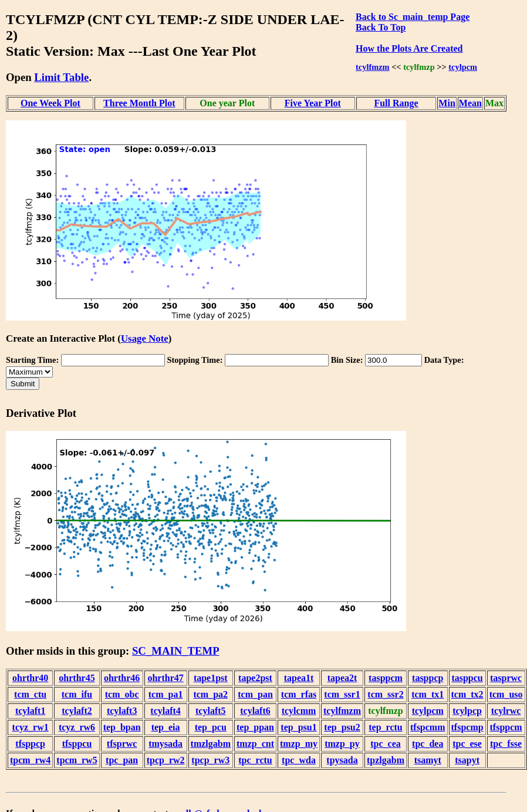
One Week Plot (50, 103)
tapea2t (342, 678)
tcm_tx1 (428, 694)
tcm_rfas (299, 694)
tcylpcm (463, 67)
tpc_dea (428, 744)
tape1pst (211, 678)
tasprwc (506, 678)
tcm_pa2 (210, 694)
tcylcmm (299, 711)
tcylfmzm (373, 67)
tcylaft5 (211, 711)
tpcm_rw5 (77, 760)
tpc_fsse (506, 744)
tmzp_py (342, 744)
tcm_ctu (30, 694)
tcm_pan (255, 694)
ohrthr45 (77, 678)
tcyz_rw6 (77, 727)
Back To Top (381, 27)
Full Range (396, 103)
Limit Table (61, 77)
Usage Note (145, 338)
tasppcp (428, 678)
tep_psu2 (342, 727)
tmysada (165, 744)
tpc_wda (299, 760)
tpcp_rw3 (210, 760)
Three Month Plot (139, 103)
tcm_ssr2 (385, 694)
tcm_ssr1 (342, 694)
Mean (470, 103)
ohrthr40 (30, 678)
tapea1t (299, 678)
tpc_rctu (255, 760)
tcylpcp (467, 711)
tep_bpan (122, 727)
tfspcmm (428, 727)
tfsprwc (122, 744)
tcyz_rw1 (31, 727)
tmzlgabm (211, 744)
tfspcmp (467, 727)
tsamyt (428, 760)
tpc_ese (467, 744)
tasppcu (467, 678)
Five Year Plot (313, 103)
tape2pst (255, 678)
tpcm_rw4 (30, 760)
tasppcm (386, 678)
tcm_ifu (77, 694)
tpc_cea (386, 744)
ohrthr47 (165, 678)
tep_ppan (255, 727)
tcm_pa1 (166, 694)
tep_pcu (211, 727)
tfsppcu (77, 744)
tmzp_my (299, 744)
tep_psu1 (298, 727)
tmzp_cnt (255, 744)
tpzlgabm (386, 760)
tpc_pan (122, 760)
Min (447, 103)
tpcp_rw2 (166, 760)
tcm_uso (506, 694)
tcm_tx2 (467, 694)
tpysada (342, 760)
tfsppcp (30, 744)
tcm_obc (122, 694)
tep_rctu (385, 727)
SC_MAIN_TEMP (176, 651)
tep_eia (166, 727)
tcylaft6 (255, 711)
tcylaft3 (122, 711)
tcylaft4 (165, 711)
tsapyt (467, 760)
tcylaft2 (77, 711)
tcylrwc (506, 711)
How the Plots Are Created (409, 48)
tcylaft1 (31, 711)
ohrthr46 (122, 678)
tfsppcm (506, 727)
